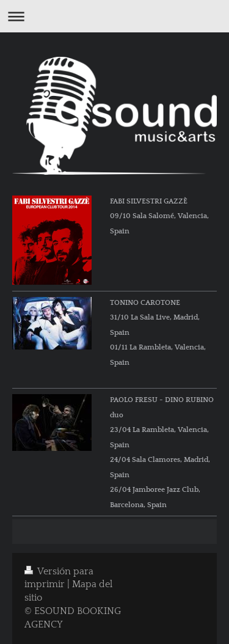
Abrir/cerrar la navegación (114, 16)
